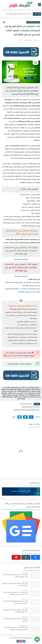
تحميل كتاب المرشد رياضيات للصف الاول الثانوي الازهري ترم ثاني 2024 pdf (16, 629)
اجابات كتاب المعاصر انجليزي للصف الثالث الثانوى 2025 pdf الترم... (18, 14)
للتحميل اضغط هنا (21, 276)
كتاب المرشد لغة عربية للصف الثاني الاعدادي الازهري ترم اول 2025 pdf (15, 602)
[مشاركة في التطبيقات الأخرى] (14, 417)
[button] (31, 417)
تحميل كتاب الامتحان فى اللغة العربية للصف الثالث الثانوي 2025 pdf (15, 576)
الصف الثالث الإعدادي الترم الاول (31, 407)
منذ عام (25, 573)
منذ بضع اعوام (23, 626)
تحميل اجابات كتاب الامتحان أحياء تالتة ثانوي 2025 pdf (16, 620)
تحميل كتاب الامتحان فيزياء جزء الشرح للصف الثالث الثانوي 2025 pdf (15, 611)
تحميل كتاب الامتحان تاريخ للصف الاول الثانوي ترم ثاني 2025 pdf (15, 585)
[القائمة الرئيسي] (39, 5)
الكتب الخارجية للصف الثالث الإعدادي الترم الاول (27, 410)
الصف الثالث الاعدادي (33, 22)
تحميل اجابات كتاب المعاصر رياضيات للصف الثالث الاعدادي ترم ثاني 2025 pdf (16, 593)
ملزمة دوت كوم (14, 638)
